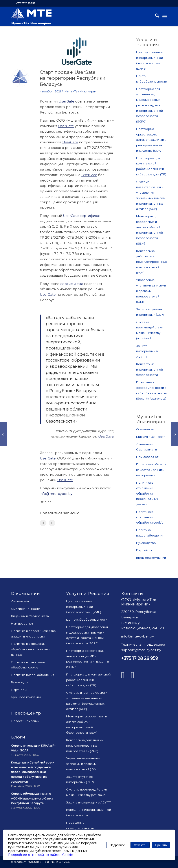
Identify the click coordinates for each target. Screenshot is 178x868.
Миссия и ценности (151, 437)
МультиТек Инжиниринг (81, 91)
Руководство (146, 543)
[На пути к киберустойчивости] (3, 434)
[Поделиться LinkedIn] (52, 523)
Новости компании (25, 721)
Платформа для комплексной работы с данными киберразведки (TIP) (151, 166)
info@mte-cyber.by (56, 494)
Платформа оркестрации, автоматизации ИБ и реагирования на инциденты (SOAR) (151, 140)
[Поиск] (155, 16)
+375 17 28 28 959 (25, 3)
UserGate (66, 101)
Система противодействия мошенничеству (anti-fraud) (150, 330)
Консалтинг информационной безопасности (150, 369)
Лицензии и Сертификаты (147, 447)
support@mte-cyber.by (141, 650)
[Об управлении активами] (175, 434)
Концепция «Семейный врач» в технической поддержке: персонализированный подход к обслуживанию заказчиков (33, 772)
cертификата (72, 284)
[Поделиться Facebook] (43, 523)
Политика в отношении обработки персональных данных (147, 493)
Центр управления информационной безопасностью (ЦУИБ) (150, 60)
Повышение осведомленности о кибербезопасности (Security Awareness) (152, 390)
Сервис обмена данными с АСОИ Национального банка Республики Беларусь (32, 798)
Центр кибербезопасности (152, 79)
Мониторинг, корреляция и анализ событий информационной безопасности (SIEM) (150, 230)
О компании (145, 429)
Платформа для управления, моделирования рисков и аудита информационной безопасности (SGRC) (150, 105)
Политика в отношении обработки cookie (150, 517)
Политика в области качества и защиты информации (151, 470)
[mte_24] (32, 16)
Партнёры (144, 550)
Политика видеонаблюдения (150, 533)
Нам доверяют (147, 457)
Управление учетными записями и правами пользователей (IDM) (151, 291)
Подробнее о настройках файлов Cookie (40, 855)
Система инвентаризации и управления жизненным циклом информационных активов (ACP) (151, 195)
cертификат (90, 216)
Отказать (140, 845)
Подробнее (117, 845)
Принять (161, 845)
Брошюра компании (151, 558)
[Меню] (165, 16)
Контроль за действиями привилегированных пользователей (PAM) (151, 262)
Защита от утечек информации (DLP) (150, 312)
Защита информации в (147, 351)
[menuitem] (155, 16)
